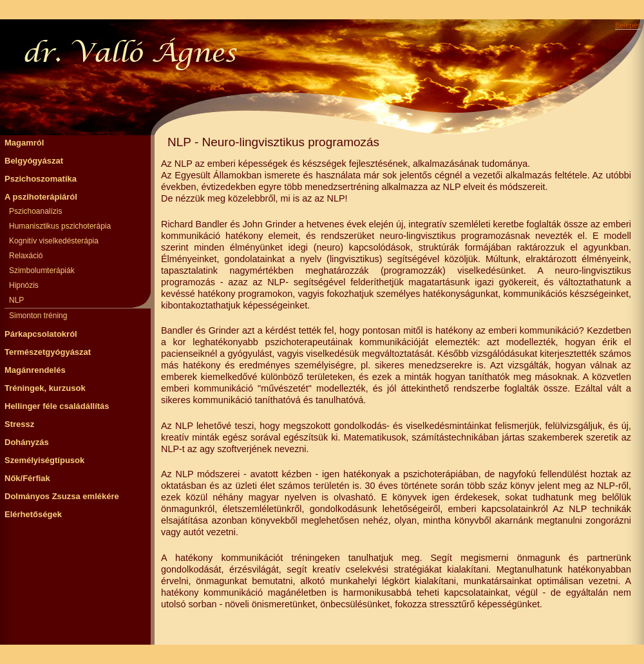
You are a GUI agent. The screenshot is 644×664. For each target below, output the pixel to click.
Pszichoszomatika (41, 179)
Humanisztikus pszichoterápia (60, 226)
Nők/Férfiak (27, 478)
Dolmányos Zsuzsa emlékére (62, 496)
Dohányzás (27, 442)
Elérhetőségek (33, 514)
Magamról (24, 143)
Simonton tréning (38, 316)
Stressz (19, 424)
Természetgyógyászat (48, 352)
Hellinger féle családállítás (57, 406)
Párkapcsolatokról (41, 334)
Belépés (628, 25)
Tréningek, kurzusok (45, 388)
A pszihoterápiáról (41, 197)
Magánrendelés (35, 370)
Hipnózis (24, 285)
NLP (16, 300)
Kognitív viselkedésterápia (54, 241)
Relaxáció (26, 256)
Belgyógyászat (34, 161)
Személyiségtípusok (44, 460)
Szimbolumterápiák (42, 270)
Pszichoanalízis (35, 211)
